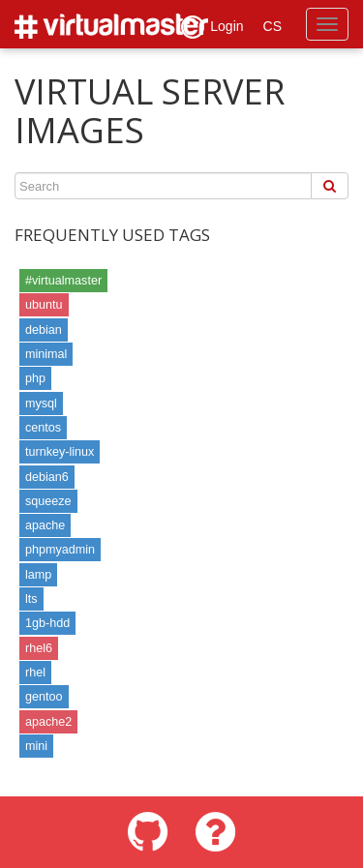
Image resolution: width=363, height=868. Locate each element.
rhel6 (39, 648)
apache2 (48, 722)
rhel (35, 673)
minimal (46, 354)
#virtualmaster (63, 281)
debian (44, 330)
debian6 (47, 477)
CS (272, 26)
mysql (41, 404)
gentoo (44, 697)
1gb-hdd (47, 623)
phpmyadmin (60, 550)
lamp (38, 575)
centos (43, 428)
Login (212, 27)
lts (31, 599)
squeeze (48, 501)
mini (36, 746)
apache (45, 525)
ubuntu (44, 305)
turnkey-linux (60, 452)
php (35, 378)
